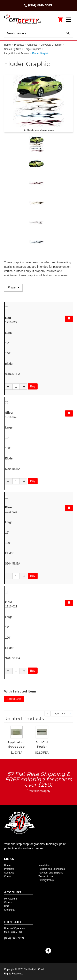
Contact (8, 876)
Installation (44, 865)
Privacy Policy (46, 880)
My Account (10, 899)
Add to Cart (14, 699)
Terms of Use (46, 876)
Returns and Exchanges (52, 869)
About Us (9, 873)
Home (7, 865)
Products (9, 869)
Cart (6, 906)
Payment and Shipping (51, 873)
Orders (8, 902)
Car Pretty (23, 20)
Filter (13, 288)
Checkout (9, 910)
